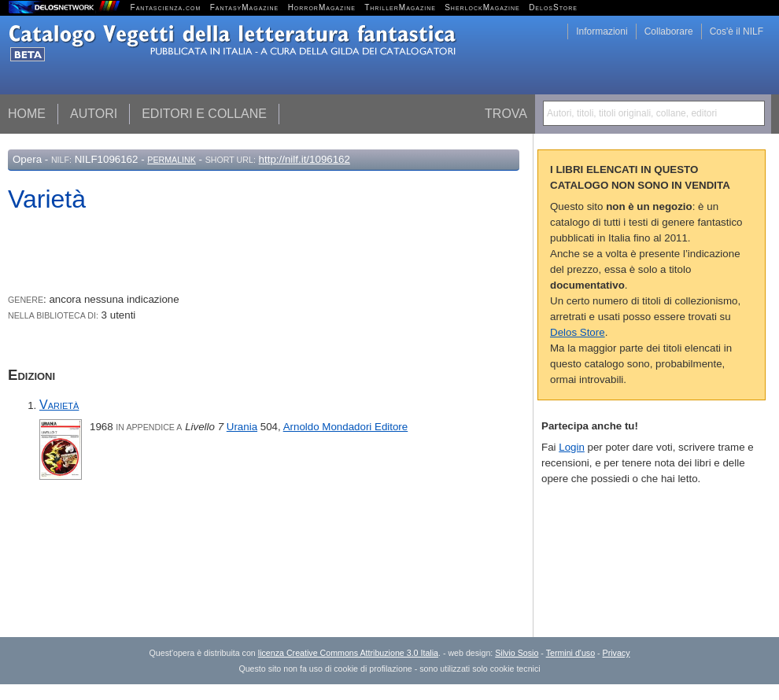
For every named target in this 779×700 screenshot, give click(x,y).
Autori (94, 114)
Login (572, 447)
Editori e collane (204, 114)
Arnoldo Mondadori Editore (346, 427)
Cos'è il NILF (737, 31)
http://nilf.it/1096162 (305, 159)
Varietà (59, 405)
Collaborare (669, 31)
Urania (242, 427)
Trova (506, 114)
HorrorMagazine (322, 7)
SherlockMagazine (482, 7)
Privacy (617, 653)
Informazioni (602, 31)
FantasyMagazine (245, 7)
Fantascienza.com (166, 7)
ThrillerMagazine (400, 7)
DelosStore (553, 7)
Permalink (172, 160)
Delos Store (578, 332)
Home (27, 114)
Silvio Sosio (517, 653)
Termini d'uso (570, 653)
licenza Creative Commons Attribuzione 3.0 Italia (348, 653)
